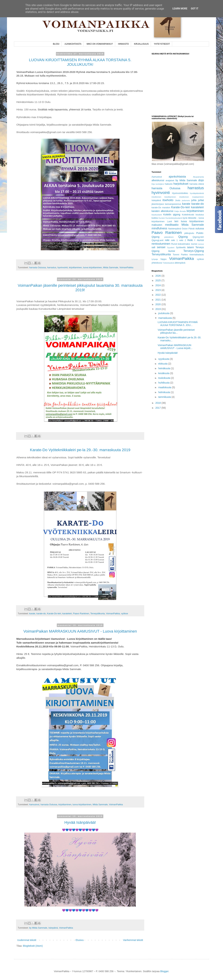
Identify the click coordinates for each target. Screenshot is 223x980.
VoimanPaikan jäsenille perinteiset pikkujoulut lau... (176, 331)
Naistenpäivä (175, 229)
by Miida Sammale (38, 928)
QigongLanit (157, 240)
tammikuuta (165, 397)
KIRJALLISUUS (141, 44)
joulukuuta (164, 313)
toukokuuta (164, 378)
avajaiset (170, 181)
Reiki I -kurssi (196, 240)
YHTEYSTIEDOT (162, 44)
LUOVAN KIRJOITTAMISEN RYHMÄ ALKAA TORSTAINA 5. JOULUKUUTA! (80, 62)
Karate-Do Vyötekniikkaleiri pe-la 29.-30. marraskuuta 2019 (80, 450)
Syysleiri (171, 247)
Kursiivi (162, 218)
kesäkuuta (164, 373)
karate (32, 614)
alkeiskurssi (158, 180)
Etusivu (80, 940)
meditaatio (172, 225)
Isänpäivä (53, 928)
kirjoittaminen (75, 268)
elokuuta (163, 364)
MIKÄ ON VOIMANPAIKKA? (100, 44)
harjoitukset (181, 184)
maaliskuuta (165, 387)
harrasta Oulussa (37, 268)
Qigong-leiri (198, 237)
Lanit (169, 221)
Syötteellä (181, 247)
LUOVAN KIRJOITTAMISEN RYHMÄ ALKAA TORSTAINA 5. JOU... (178, 324)
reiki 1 (174, 240)
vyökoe (125, 614)
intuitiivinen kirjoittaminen (164, 197)
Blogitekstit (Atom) (33, 946)
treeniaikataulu (197, 255)
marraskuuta (165, 318)
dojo (201, 180)
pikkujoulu (189, 233)
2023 (158, 290)
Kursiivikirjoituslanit (174, 218)
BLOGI (56, 44)
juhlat (201, 200)
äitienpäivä (180, 263)
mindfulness (159, 228)
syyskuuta (164, 359)
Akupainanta (198, 177)
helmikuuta (164, 392)
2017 (158, 408)
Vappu (163, 259)
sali (153, 247)
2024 (158, 285)
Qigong (183, 237)
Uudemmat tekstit (27, 940)
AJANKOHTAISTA (73, 44)
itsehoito (168, 200)
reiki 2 (183, 240)
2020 (158, 304)
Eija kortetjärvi (158, 184)
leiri (176, 221)
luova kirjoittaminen (93, 268)
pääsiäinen (169, 237)
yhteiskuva (157, 263)
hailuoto (169, 184)
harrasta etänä (197, 184)
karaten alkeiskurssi (162, 211)
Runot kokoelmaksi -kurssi (184, 244)
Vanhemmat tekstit (133, 940)
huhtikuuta (164, 383)
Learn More (180, 9)
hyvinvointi (63, 268)
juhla (194, 200)
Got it (195, 9)
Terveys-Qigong (194, 251)
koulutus (200, 215)
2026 (158, 276)
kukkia (155, 218)
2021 (158, 300)
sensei (161, 247)
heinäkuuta (164, 368)
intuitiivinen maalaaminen (192, 197)
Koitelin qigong (172, 215)
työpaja (155, 259)
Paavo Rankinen (81, 614)
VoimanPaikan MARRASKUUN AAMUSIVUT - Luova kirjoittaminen (80, 631)
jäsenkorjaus (158, 204)
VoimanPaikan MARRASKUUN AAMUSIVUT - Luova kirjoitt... (175, 347)
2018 (158, 403)
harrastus (52, 268)
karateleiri (67, 614)
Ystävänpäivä (168, 263)
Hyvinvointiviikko (180, 193)
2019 (158, 309)
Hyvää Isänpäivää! (80, 822)
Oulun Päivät (188, 229)
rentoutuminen (161, 244)
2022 (158, 295)
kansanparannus (173, 204)
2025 (158, 280)
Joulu (178, 200)
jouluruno (186, 200)
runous (201, 244)
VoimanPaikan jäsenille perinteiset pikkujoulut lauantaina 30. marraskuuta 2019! (80, 288)
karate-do (41, 614)
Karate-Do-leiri (54, 614)
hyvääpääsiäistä (197, 193)
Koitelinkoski (188, 215)
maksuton (157, 225)
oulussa (200, 228)
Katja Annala (180, 211)
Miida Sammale (111, 268)
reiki (167, 240)
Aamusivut (34, 805)
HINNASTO (124, 44)
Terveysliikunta (98, 614)
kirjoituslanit (157, 215)
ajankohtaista (177, 177)
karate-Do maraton (161, 208)
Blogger (164, 971)
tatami (190, 247)
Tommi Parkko (180, 255)
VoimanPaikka (126, 268)
